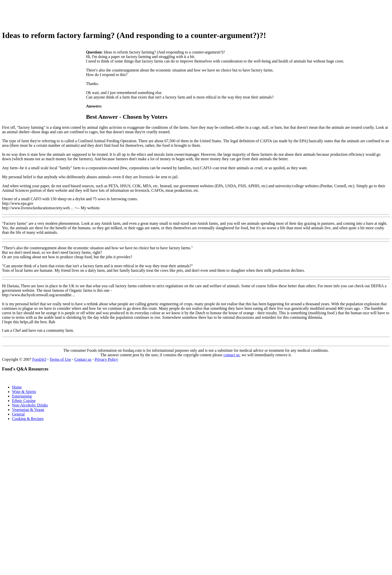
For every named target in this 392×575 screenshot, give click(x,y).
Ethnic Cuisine (24, 401)
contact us (231, 355)
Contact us (83, 359)
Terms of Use (60, 359)
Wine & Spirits (24, 392)
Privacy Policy (106, 359)
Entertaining (22, 396)
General (18, 414)
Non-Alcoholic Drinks (30, 405)
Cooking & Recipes (28, 419)
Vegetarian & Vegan (28, 410)
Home (17, 387)
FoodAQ (39, 359)
